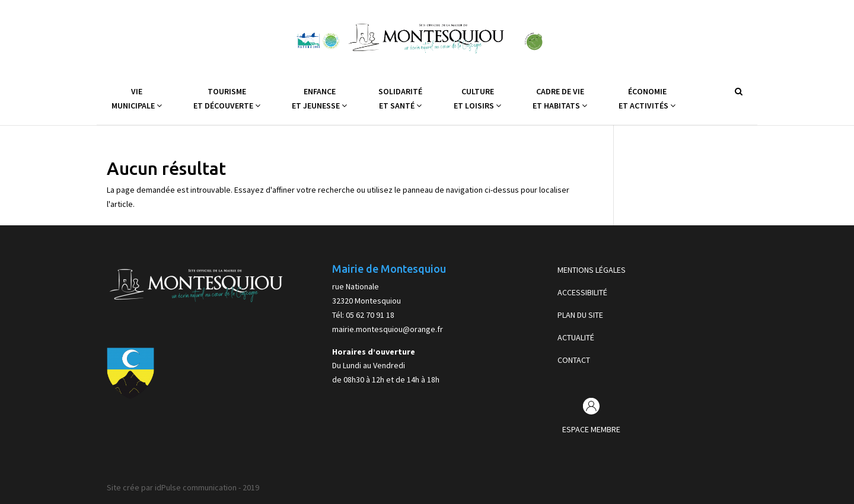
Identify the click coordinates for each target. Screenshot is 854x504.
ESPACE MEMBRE (591, 429)
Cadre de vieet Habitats (560, 98)
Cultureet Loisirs (477, 98)
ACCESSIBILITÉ (582, 292)
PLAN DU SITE (580, 315)
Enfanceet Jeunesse (319, 98)
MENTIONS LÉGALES (592, 270)
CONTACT (574, 360)
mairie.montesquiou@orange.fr (388, 329)
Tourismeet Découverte (227, 98)
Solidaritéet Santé (400, 98)
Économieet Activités (647, 98)
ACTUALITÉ (576, 337)
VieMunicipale (137, 98)
